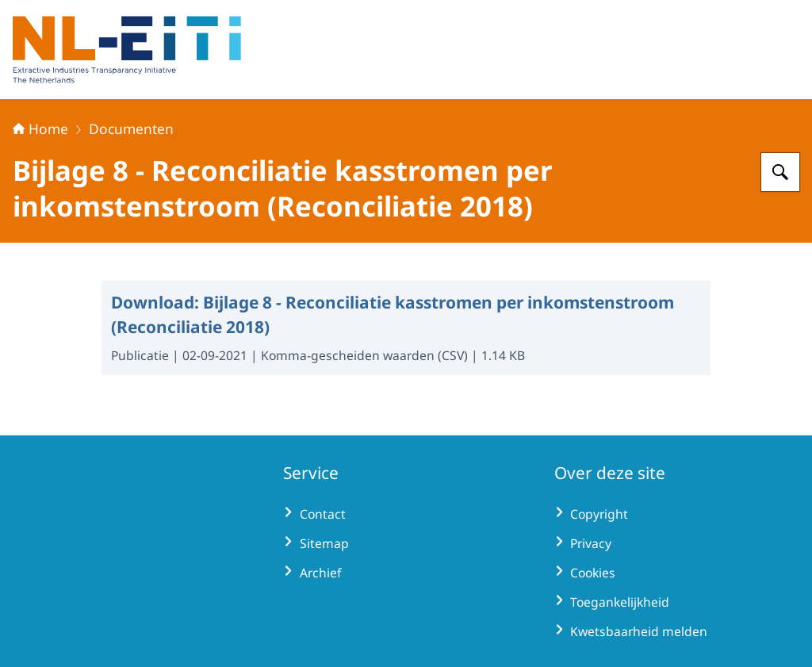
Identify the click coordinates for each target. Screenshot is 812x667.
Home (40, 128)
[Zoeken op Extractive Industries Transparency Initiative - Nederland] (780, 172)
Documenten (131, 128)
